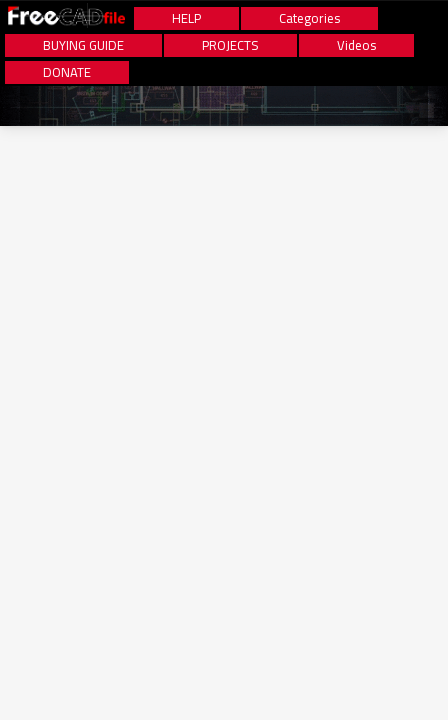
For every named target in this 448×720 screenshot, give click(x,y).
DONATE (67, 72)
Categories (309, 18)
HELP (186, 18)
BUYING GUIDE (83, 45)
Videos (356, 45)
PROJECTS (230, 45)
